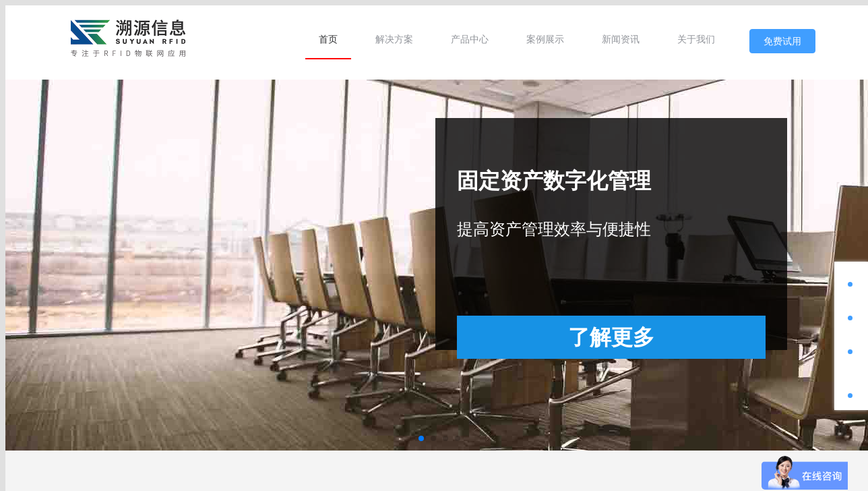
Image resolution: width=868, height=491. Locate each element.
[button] (421, 438)
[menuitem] (328, 39)
